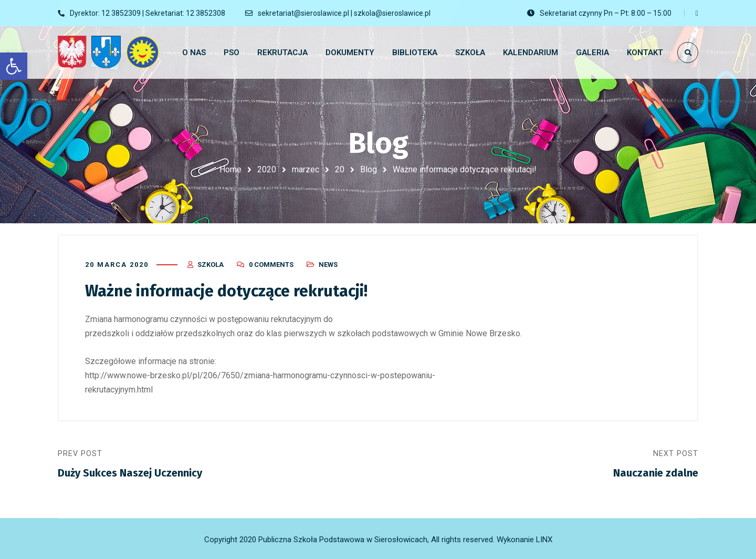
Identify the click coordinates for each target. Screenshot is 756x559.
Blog (369, 169)
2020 (267, 169)
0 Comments (271, 264)
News (328, 264)
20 (340, 169)
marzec (306, 169)
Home (230, 169)
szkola (211, 264)
